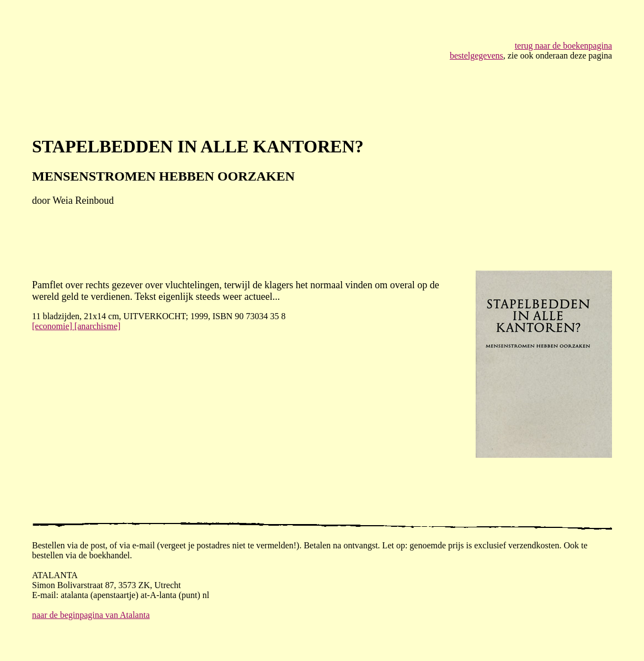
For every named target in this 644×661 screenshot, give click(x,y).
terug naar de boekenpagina (563, 46)
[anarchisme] (98, 326)
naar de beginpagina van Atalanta (91, 615)
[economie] (53, 326)
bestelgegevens (477, 55)
